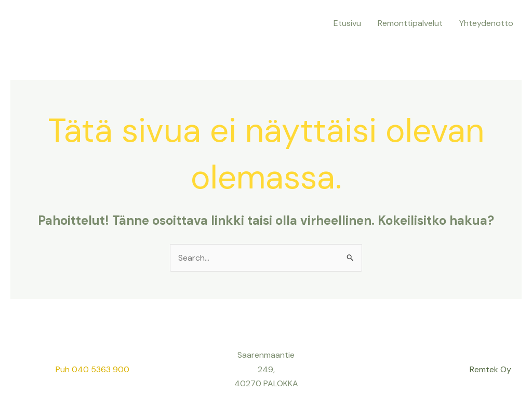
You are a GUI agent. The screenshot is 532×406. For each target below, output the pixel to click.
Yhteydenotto (486, 23)
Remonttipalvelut (410, 23)
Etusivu (347, 23)
